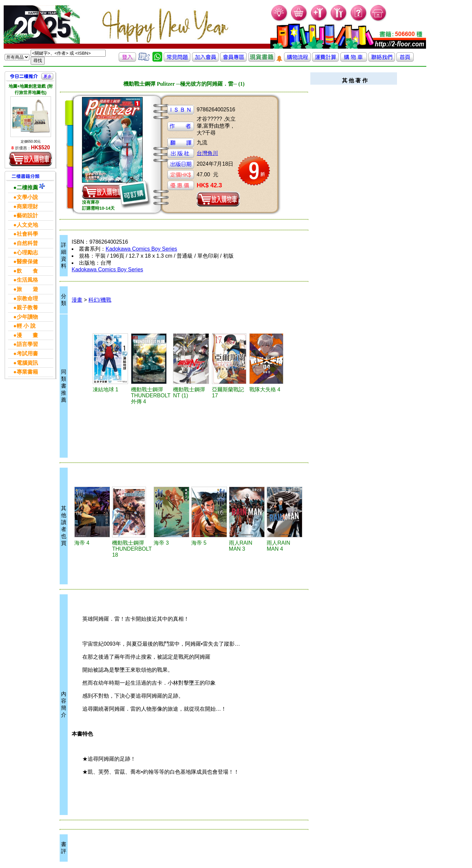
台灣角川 (207, 153)
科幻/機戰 (100, 300)
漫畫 (77, 300)
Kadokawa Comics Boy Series (141, 249)
